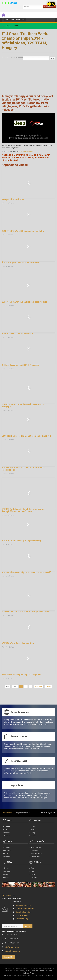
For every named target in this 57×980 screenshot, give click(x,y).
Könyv (33, 874)
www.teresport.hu (28, 151)
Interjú (18, 20)
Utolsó (48, 686)
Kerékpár (7, 850)
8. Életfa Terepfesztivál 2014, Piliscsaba (20, 365)
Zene (32, 868)
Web (6, 874)
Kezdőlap (7, 26)
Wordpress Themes (29, 973)
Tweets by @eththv (8, 895)
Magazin (7, 871)
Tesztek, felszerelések (23, 912)
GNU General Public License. (44, 975)
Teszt (12, 20)
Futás (6, 853)
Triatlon (7, 847)
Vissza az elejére (48, 813)
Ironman (7, 836)
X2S (6, 830)
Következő (39, 686)
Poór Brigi (34, 850)
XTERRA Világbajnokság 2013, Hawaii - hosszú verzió (26, 572)
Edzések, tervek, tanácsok (25, 909)
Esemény (34, 877)
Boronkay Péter (36, 853)
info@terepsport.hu (12, 947)
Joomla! (6, 975)
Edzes (7, 20)
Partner (7, 868)
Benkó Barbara (36, 847)
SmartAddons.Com (32, 971)
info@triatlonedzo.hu (12, 951)
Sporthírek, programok (24, 905)
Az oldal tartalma (22, 915)
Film (32, 871)
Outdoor (7, 857)
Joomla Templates (46, 971)
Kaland (33, 826)
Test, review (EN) (22, 919)
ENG (23, 20)
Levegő (33, 833)
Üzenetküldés (8, 957)
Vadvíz (33, 830)
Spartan (7, 833)
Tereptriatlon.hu (7, 813)
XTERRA (16, 26)
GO (53, 58)
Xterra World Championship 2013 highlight (21, 675)
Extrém (33, 836)
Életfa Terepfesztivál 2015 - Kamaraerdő (21, 263)
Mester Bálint (35, 857)
